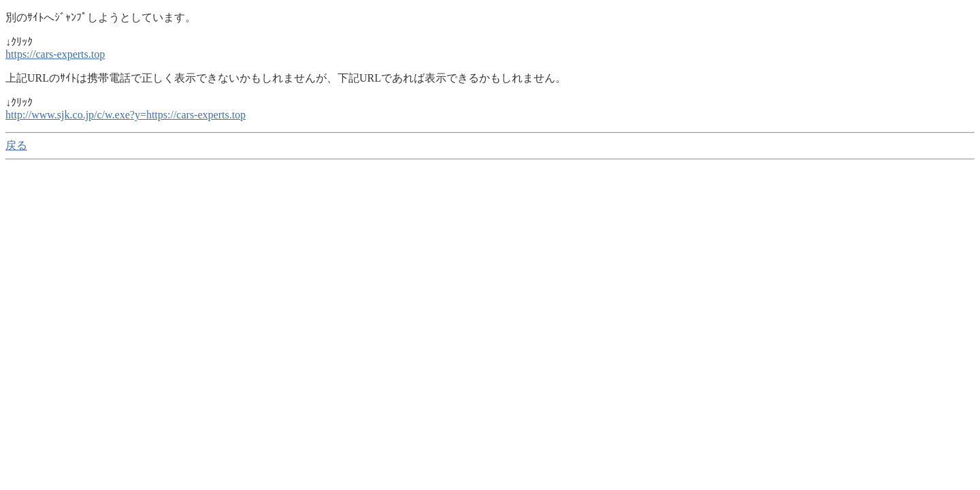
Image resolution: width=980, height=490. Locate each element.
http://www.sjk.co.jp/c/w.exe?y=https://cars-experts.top (126, 115)
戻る (16, 145)
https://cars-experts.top (55, 54)
